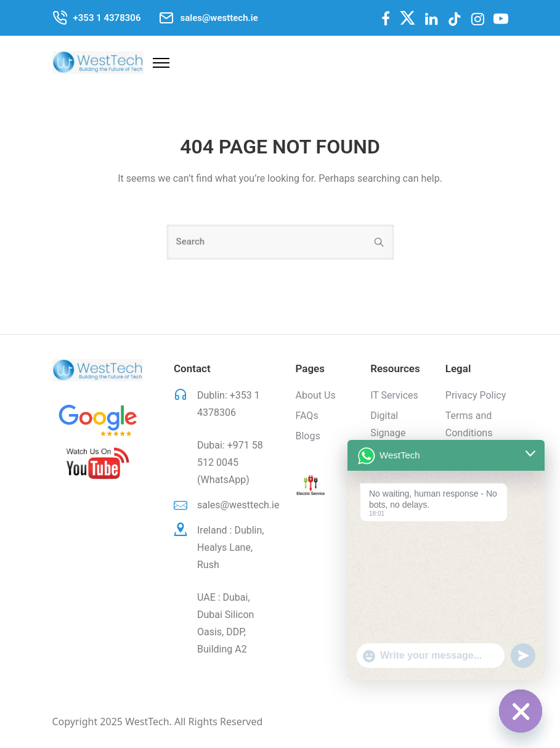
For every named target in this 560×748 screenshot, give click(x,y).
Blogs (308, 436)
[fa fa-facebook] (386, 18)
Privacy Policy (476, 395)
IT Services (394, 395)
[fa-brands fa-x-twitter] (408, 18)
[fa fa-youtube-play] (501, 18)
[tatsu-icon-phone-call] (60, 18)
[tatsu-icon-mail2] (166, 18)
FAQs (307, 416)
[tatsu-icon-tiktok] (455, 19)
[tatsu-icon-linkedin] (432, 19)
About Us (316, 395)
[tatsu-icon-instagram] (478, 19)
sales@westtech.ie (238, 505)
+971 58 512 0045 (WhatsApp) (230, 462)
